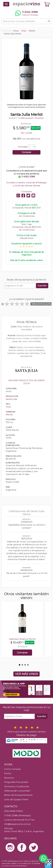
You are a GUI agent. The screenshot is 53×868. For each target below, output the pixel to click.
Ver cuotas (26, 133)
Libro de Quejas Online (16, 799)
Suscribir (42, 286)
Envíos (8, 773)
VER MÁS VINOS (26, 674)
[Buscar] (49, 21)
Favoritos (39, 118)
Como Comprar (12, 769)
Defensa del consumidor (17, 791)
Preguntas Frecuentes (16, 782)
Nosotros (9, 778)
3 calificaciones (26, 118)
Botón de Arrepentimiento (18, 795)
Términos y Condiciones (17, 786)
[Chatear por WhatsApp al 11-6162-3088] (26, 13)
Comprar (26, 152)
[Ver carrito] (47, 4)
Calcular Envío (27, 238)
